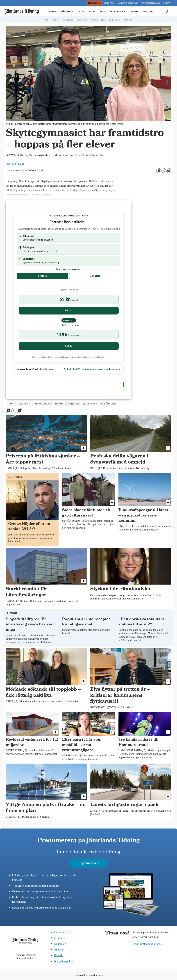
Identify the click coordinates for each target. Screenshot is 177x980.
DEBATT (102, 11)
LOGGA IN (167, 3)
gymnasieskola (41, 404)
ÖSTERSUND (82, 20)
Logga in (43, 276)
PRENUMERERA (94, 3)
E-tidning (60, 938)
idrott (60, 404)
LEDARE (91, 11)
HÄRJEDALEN (115, 20)
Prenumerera (62, 933)
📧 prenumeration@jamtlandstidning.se (101, 369)
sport (11, 404)
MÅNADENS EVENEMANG (128, 3)
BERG (103, 20)
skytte (23, 404)
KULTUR (80, 11)
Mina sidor (95, 276)
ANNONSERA (109, 3)
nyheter (73, 404)
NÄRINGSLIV (67, 11)
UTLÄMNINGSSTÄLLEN (151, 3)
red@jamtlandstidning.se (147, 944)
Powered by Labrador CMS (88, 975)
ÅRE (47, 20)
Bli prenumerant (89, 863)
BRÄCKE (94, 20)
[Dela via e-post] (169, 171)
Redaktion (60, 944)
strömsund (108, 404)
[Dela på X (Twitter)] (164, 171)
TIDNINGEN (134, 11)
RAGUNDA (128, 20)
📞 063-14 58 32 (72, 369)
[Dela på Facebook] (159, 171)
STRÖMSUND (68, 20)
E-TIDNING (148, 11)
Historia (59, 950)
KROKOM (55, 20)
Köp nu (69, 310)
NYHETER (53, 11)
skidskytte (90, 404)
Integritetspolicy (64, 962)
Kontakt (59, 956)
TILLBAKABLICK (117, 11)
